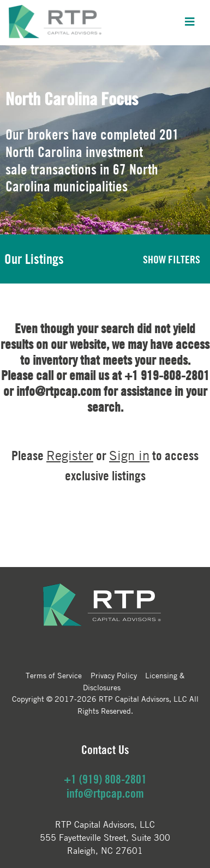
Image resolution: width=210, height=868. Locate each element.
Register (70, 456)
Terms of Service (54, 675)
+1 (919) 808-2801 (105, 779)
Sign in (129, 456)
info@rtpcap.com (105, 793)
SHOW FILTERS (172, 259)
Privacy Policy (114, 675)
